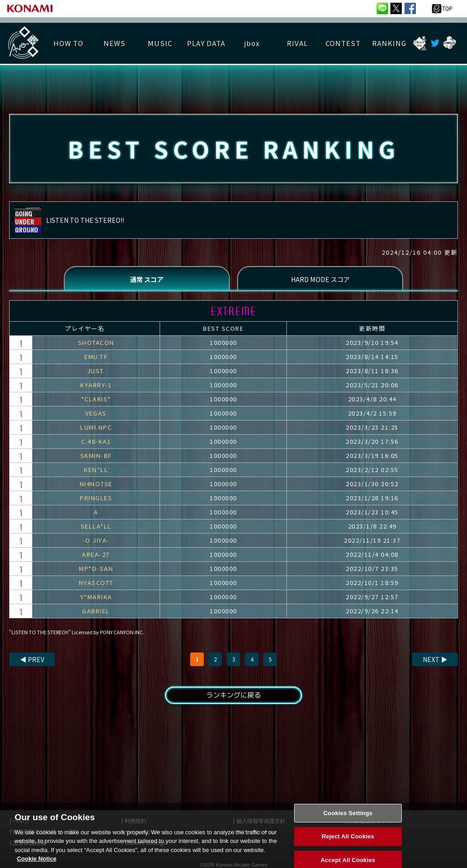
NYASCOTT (96, 586)
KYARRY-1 (96, 388)
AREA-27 (96, 557)
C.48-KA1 (96, 444)
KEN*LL (96, 473)
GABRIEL (96, 614)
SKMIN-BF (96, 459)
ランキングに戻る (233, 699)
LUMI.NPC (96, 430)
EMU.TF (96, 360)
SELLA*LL (96, 529)
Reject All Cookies (348, 845)
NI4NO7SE (96, 487)
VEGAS (96, 416)
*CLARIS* (96, 402)
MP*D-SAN (96, 572)
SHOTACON (96, 346)
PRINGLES (96, 501)
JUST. (96, 374)
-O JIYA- (96, 543)
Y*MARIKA (96, 600)
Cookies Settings (348, 821)
